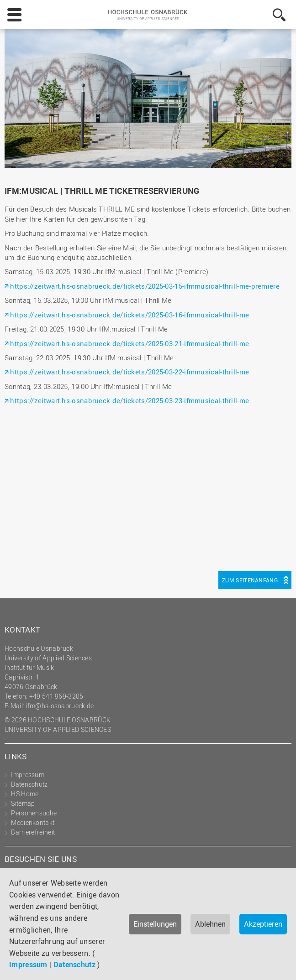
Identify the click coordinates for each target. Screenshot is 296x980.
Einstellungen (155, 924)
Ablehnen (210, 924)
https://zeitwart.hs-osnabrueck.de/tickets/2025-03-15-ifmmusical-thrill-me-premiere (145, 286)
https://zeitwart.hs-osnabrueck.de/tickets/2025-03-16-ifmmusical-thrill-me (129, 315)
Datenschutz (74, 964)
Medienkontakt (33, 822)
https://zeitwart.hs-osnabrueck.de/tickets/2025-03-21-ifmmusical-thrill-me (129, 343)
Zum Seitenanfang (250, 580)
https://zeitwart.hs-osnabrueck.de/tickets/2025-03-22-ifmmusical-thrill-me (129, 372)
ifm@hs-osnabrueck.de (60, 706)
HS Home (25, 794)
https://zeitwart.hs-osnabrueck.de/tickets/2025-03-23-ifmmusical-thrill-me (129, 400)
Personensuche (34, 813)
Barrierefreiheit (33, 832)
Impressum (28, 964)
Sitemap (23, 803)
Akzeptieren (263, 924)
